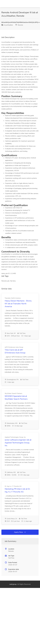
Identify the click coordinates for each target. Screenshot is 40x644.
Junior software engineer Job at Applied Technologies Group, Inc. (18, 443)
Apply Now (20, 532)
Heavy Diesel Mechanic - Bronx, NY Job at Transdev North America (18, 304)
